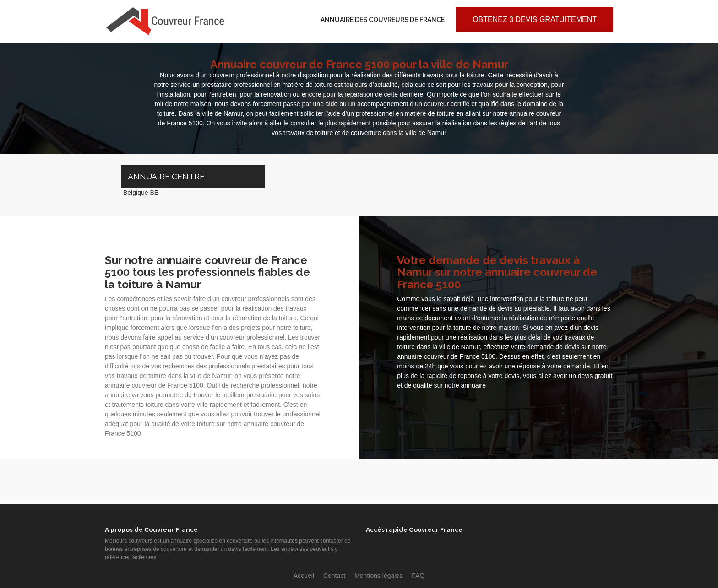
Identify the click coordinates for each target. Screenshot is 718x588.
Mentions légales (378, 576)
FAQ (418, 576)
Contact (334, 576)
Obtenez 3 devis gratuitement (535, 19)
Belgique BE (141, 193)
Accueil (304, 576)
